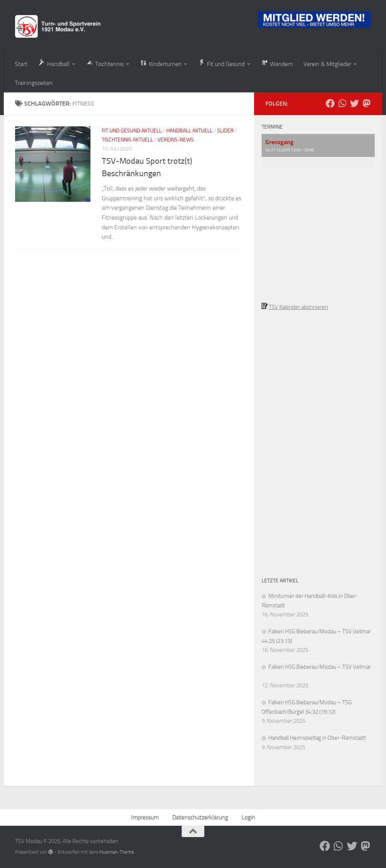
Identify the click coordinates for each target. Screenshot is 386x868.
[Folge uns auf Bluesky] (354, 103)
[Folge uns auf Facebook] (330, 103)
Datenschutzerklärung (200, 817)
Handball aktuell (189, 131)
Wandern (277, 63)
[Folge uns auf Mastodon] (366, 103)
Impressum (145, 817)
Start (21, 64)
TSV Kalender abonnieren (298, 307)
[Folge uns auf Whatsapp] (342, 103)
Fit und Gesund (221, 63)
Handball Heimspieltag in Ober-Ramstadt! (317, 738)
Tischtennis (105, 63)
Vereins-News (176, 140)
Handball (54, 63)
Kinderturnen (161, 63)
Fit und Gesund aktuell (132, 131)
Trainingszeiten (34, 83)
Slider (225, 131)
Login (248, 817)
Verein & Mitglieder (327, 64)
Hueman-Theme (117, 852)
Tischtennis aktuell (127, 140)
